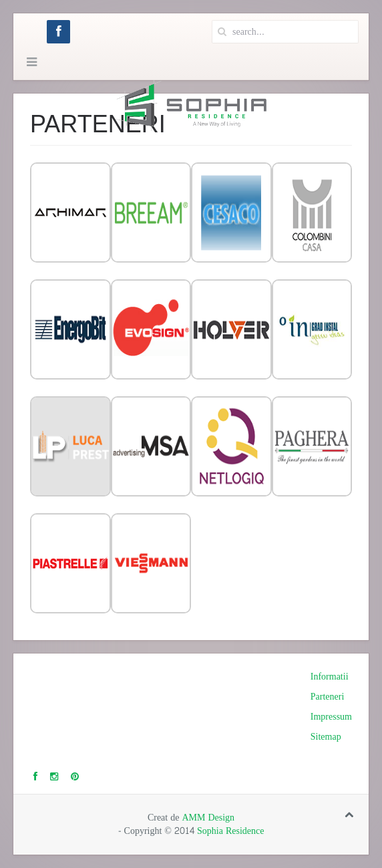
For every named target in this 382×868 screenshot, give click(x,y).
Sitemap (326, 737)
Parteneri (328, 697)
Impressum (331, 717)
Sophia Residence (230, 831)
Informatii (330, 677)
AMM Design (208, 818)
